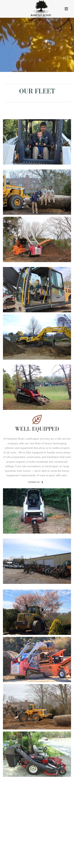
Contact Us (36, 482)
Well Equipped (37, 429)
